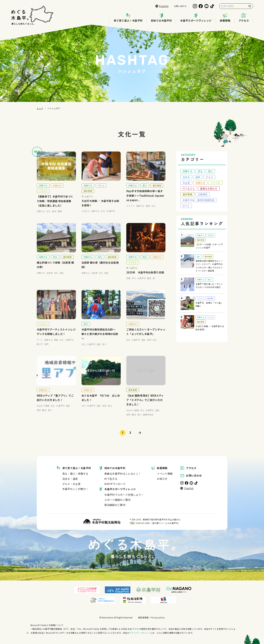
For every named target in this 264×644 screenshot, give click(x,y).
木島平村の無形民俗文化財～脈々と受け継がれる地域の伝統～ (100, 338)
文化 (49, 216)
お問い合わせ (180, 6)
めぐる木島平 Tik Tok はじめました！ (101, 402)
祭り (104, 349)
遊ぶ (145, 190)
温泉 (198, 177)
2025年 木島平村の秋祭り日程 (145, 277)
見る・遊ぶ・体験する (75, 474)
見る (55, 261)
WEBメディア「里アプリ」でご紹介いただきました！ (55, 402)
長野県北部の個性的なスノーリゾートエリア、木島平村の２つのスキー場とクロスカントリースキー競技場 (209, 266)
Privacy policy (158, 617)
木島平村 (111, 216)
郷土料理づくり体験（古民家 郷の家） (55, 269)
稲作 (54, 216)
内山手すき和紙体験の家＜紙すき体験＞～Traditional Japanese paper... (145, 200)
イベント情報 (165, 474)
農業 (60, 216)
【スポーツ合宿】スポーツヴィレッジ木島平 (209, 246)
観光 (44, 415)
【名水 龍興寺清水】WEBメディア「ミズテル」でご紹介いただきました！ (145, 404)
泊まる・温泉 (70, 479)
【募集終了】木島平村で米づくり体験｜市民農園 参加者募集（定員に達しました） (55, 205)
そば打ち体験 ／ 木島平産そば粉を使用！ (100, 207)
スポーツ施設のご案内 (117, 500)
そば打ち (86, 216)
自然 (47, 349)
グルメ (101, 190)
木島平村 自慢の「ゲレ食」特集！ (209, 304)
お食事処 (203, 194)
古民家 (50, 277)
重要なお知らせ (209, 189)
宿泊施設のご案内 (115, 505)
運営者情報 (143, 617)
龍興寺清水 (148, 419)
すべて (186, 206)
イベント (43, 195)
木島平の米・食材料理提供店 (199, 200)
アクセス (244, 18)
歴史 (62, 277)
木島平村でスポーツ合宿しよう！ (124, 495)
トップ (40, 108)
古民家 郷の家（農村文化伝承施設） (100, 269)
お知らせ (57, 190)
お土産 (186, 183)
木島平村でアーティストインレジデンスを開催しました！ (56, 336)
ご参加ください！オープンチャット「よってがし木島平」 (146, 336)
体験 (128, 283)
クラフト (130, 210)
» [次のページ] (140, 433)
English (162, 6)
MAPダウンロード (115, 484)
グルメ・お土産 (71, 484)
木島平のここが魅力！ (75, 489)
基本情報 (88, 195)
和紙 (148, 210)
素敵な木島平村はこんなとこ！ (123, 474)
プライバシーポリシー (140, 633)
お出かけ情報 (43, 410)
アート (40, 344)
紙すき (40, 349)
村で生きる (189, 189)
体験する (43, 190)
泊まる (186, 177)
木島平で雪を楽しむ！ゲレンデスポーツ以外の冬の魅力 (209, 286)
